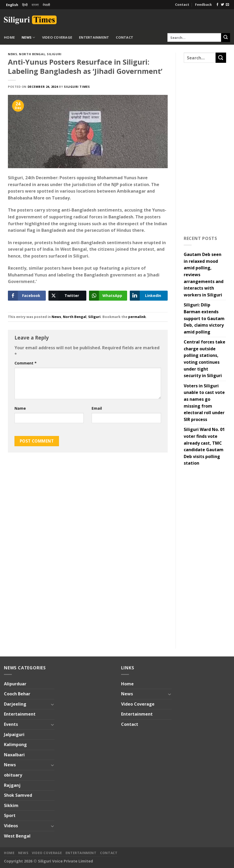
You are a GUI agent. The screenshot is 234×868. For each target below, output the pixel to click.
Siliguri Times (77, 87)
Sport (10, 815)
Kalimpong (15, 744)
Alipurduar (15, 684)
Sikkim (11, 805)
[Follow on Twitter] (222, 5)
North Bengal (32, 54)
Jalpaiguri (14, 735)
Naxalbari (14, 755)
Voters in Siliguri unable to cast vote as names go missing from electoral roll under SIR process (204, 403)
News (28, 37)
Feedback (203, 4)
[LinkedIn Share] (149, 296)
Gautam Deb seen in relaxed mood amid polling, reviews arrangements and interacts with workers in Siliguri (204, 275)
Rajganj (12, 785)
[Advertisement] (168, 19)
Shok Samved (18, 795)
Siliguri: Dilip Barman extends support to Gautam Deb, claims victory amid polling (204, 318)
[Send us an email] (227, 5)
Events (11, 724)
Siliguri (54, 54)
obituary (13, 775)
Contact (182, 4)
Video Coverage (57, 37)
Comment (26, 363)
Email (97, 408)
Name (20, 408)
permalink (137, 317)
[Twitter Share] (67, 296)
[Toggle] (53, 704)
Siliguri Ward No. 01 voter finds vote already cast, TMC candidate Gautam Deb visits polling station (204, 446)
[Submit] (226, 38)
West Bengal (17, 836)
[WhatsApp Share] (108, 296)
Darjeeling (15, 704)
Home (9, 37)
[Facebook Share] (27, 296)
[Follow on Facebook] (217, 5)
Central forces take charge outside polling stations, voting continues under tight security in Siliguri (205, 359)
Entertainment (94, 37)
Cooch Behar (17, 694)
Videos (11, 826)
